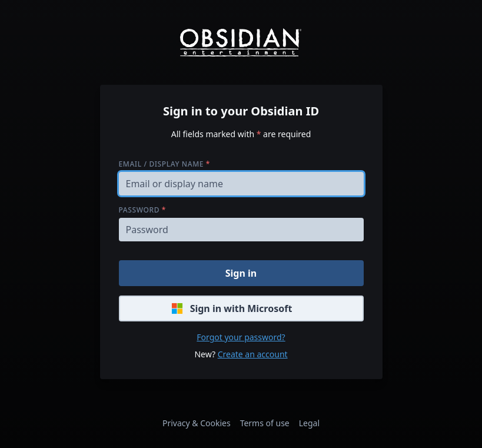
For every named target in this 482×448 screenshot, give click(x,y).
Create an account (253, 354)
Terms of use (265, 423)
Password (142, 210)
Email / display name (164, 164)
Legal (309, 423)
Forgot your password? (241, 337)
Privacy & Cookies (197, 423)
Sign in (241, 273)
